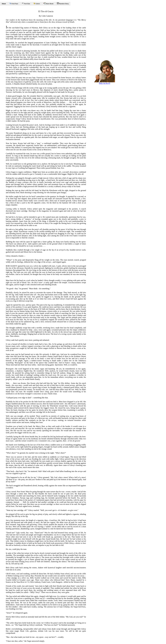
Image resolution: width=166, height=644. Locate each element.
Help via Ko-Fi (105, 82)
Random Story (63, 3)
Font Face (14, 3)
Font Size (26, 3)
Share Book (48, 3)
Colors (37, 4)
